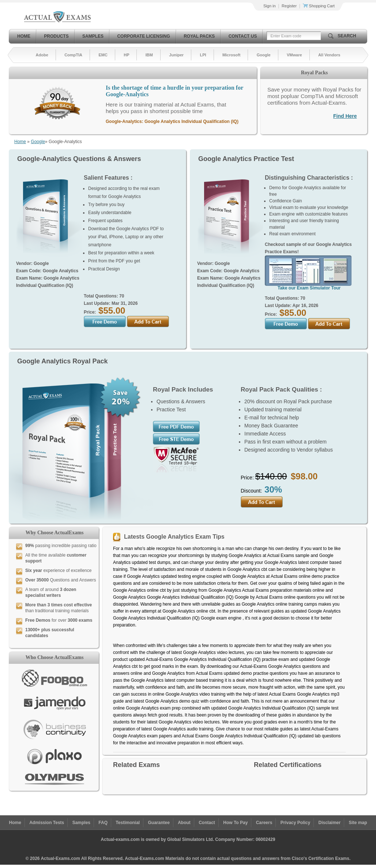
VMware (294, 55)
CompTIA (73, 55)
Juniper (176, 55)
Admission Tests (47, 823)
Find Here (345, 116)
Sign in (270, 6)
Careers (264, 823)
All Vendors (329, 55)
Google (264, 55)
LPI (203, 55)
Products (56, 36)
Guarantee (159, 823)
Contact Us (243, 36)
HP (126, 55)
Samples (93, 36)
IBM (149, 55)
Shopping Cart (319, 6)
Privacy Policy (295, 823)
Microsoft (232, 55)
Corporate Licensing (143, 36)
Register (289, 6)
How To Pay (235, 823)
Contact (207, 823)
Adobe (42, 55)
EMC (103, 55)
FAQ (103, 823)
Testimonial (128, 823)
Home (24, 36)
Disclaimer (329, 823)
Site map (358, 823)
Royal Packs (199, 36)
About (184, 823)
